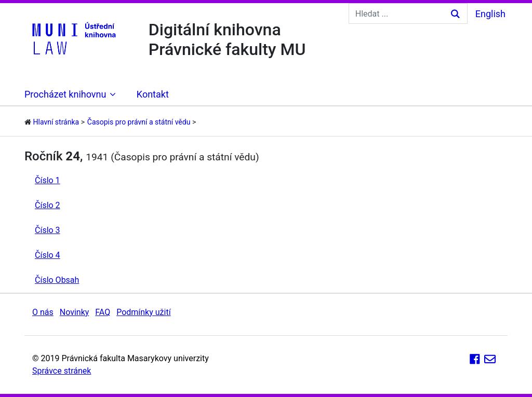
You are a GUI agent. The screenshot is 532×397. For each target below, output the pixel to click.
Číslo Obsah (57, 280)
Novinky (75, 312)
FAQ (103, 312)
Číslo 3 (48, 230)
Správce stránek (62, 371)
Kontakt (153, 94)
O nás (43, 312)
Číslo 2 (48, 205)
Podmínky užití (143, 312)
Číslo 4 (48, 255)
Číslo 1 (48, 180)
